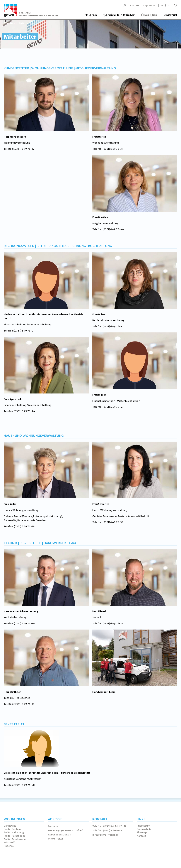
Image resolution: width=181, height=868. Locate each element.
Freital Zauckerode (15, 839)
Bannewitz (10, 826)
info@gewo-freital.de (105, 835)
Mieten (91, 15)
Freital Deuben (12, 829)
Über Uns (149, 15)
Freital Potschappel (15, 836)
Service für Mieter (119, 15)
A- (162, 5)
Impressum (150, 5)
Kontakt (134, 5)
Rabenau (9, 846)
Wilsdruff (9, 843)
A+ (175, 5)
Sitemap (142, 832)
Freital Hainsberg (14, 832)
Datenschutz (144, 829)
